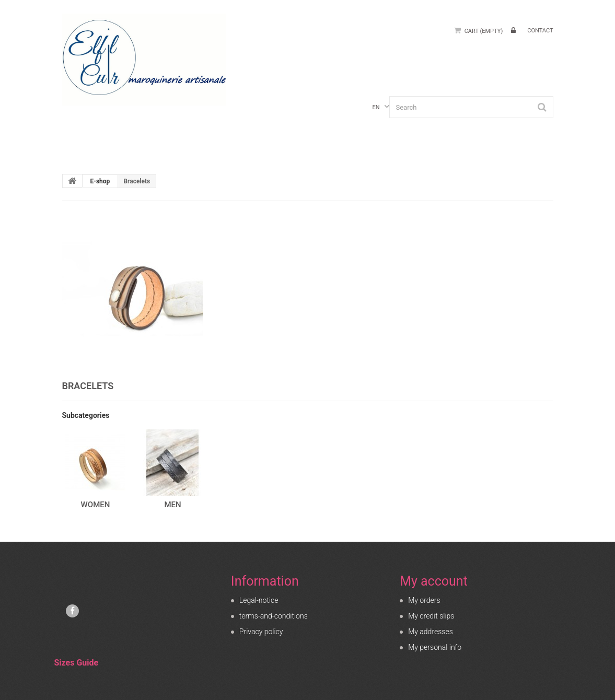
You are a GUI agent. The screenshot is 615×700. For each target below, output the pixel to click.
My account (434, 581)
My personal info (435, 647)
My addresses (431, 632)
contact (540, 31)
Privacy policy (261, 632)
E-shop (100, 181)
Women (96, 505)
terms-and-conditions (274, 616)
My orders (424, 600)
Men (172, 505)
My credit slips (431, 616)
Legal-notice (259, 600)
